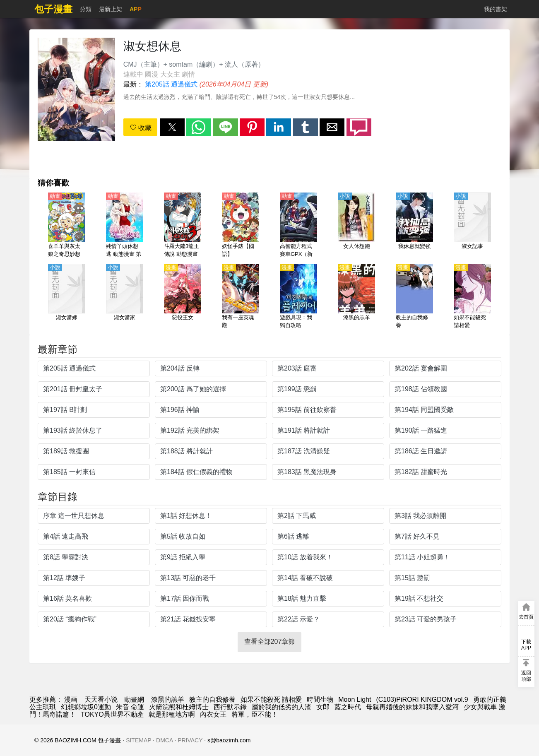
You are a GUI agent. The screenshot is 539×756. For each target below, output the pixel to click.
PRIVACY (190, 740)
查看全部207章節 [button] (270, 642)
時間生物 (320, 699)
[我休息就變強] (414, 226)
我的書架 (496, 9)
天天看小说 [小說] (101, 699)
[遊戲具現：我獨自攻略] (298, 297)
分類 (86, 9)
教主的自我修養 (212, 699)
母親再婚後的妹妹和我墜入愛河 (412, 707)
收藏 (141, 128)
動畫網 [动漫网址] (134, 699)
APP (136, 9)
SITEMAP (138, 740)
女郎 (323, 707)
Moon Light (355, 699)
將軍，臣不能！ (255, 714)
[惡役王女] (183, 297)
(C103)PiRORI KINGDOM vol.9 (422, 699)
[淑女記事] (472, 226)
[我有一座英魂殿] (241, 297)
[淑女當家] (125, 297)
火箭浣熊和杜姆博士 (179, 707)
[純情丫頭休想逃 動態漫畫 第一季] (125, 226)
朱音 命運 (130, 707)
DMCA (164, 740)
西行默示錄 (230, 707)
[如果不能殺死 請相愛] (472, 297)
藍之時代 (348, 707)
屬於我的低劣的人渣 (282, 707)
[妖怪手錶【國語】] (241, 226)
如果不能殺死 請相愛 (271, 699)
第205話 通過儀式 (171, 84)
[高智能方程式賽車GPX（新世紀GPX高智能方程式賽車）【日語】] (298, 226)
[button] (172, 127)
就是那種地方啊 (172, 714)
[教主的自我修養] (414, 297)
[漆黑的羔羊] (356, 297)
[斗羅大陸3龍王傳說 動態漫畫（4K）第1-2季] (183, 226)
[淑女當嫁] (67, 297)
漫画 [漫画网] (71, 699)
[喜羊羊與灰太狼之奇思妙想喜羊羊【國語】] (67, 226)
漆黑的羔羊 (168, 699)
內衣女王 (213, 714)
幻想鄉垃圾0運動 (86, 707)
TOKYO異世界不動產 (112, 714)
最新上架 (111, 9)
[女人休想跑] (356, 226)
